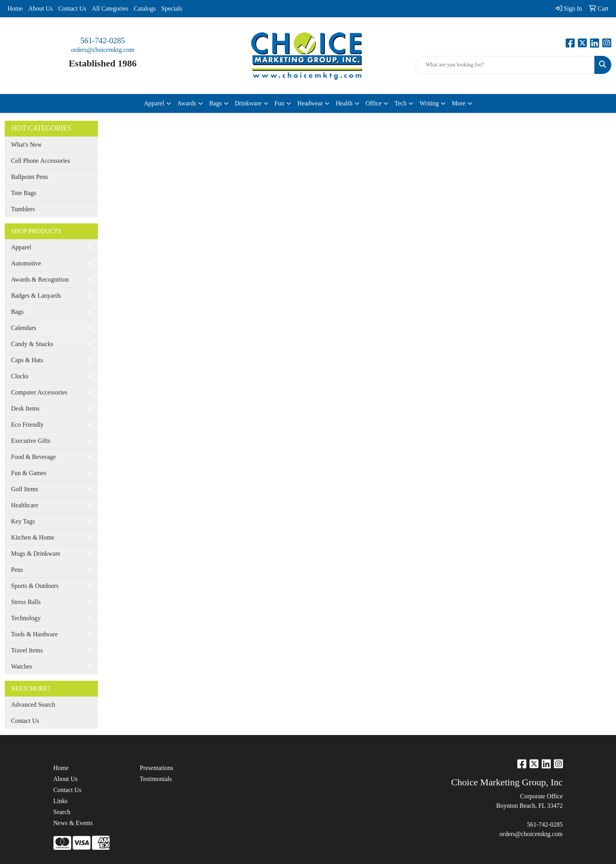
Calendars (24, 328)
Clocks (20, 376)
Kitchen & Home (33, 537)
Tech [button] (400, 103)
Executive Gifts (31, 441)
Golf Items (25, 489)
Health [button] (344, 103)
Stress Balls (26, 602)
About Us (40, 8)
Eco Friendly (27, 425)
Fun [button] (279, 103)
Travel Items (27, 650)
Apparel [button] (154, 103)
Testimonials (156, 779)
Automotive (26, 263)
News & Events (73, 823)
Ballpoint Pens (29, 177)
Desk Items (25, 408)
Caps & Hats (27, 360)
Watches (22, 666)
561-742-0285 (103, 41)
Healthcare (25, 505)
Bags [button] (215, 103)
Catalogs (145, 8)
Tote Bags (24, 193)
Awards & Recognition (40, 279)
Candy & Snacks (32, 344)
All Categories (110, 8)
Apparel (21, 247)
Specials (172, 8)
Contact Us (72, 8)
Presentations (157, 768)
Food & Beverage (33, 457)
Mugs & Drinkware (36, 554)
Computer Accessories (39, 392)
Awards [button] (187, 103)
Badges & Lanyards (36, 296)
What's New (26, 145)
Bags (17, 312)
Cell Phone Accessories (40, 161)
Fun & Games (29, 473)
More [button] (459, 103)
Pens (17, 570)
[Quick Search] (505, 65)
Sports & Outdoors (35, 586)
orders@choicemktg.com (103, 50)
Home (15, 8)
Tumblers (23, 209)
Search (62, 812)
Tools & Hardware (34, 634)
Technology (26, 618)
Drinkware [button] (248, 103)
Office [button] (374, 103)
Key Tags (23, 521)
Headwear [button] (310, 103)
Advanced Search (33, 705)
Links (61, 801)
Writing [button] (429, 103)
